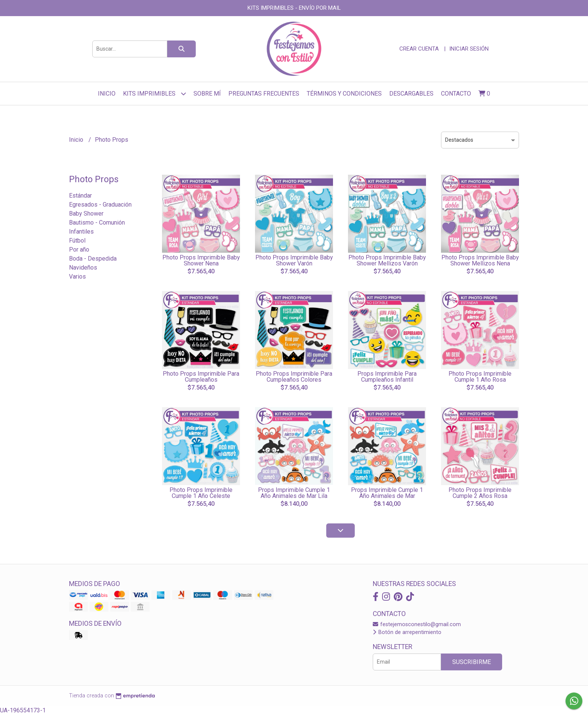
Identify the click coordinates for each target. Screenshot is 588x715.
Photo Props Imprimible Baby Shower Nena (201, 260)
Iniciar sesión (469, 49)
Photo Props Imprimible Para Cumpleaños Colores (294, 377)
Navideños (83, 268)
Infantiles (81, 232)
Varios (77, 277)
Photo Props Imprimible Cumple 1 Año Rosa (480, 377)
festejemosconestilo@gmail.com (417, 624)
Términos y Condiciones (344, 94)
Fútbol (77, 241)
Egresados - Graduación (100, 205)
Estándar (80, 196)
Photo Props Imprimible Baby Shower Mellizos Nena (480, 260)
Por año (79, 250)
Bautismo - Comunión (97, 223)
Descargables (411, 94)
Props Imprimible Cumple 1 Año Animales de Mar (387, 493)
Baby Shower (86, 214)
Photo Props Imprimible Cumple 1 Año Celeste (201, 493)
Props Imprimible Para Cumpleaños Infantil (387, 377)
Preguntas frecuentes (264, 94)
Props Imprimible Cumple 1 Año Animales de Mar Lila (294, 493)
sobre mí (207, 94)
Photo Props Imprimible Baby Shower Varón (294, 260)
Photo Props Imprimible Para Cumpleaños (201, 377)
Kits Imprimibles (154, 94)
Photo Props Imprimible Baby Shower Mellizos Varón (387, 260)
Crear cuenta (419, 49)
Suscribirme (472, 662)
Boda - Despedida (93, 259)
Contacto (456, 94)
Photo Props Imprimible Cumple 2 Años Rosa (480, 493)
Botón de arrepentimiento (407, 632)
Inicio (107, 94)
